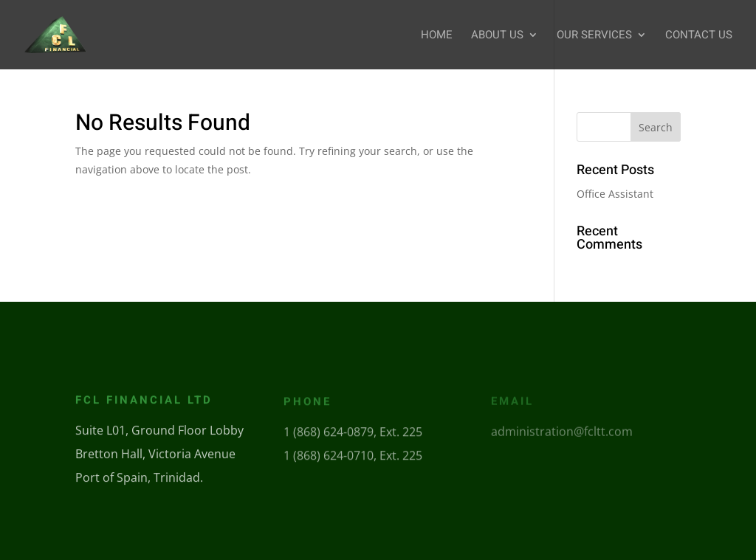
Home (437, 36)
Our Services (594, 36)
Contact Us (699, 36)
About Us (497, 36)
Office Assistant (615, 194)
